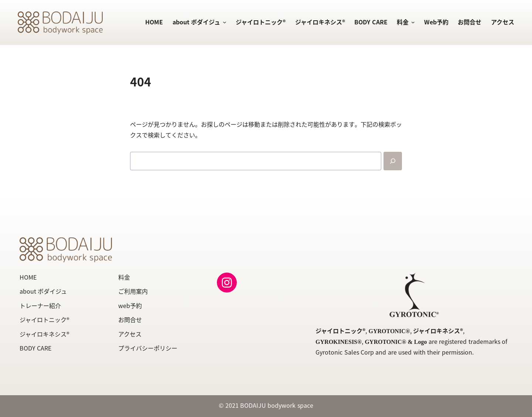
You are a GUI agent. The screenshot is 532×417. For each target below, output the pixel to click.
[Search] (393, 161)
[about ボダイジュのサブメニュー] (223, 23)
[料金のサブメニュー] (412, 23)
